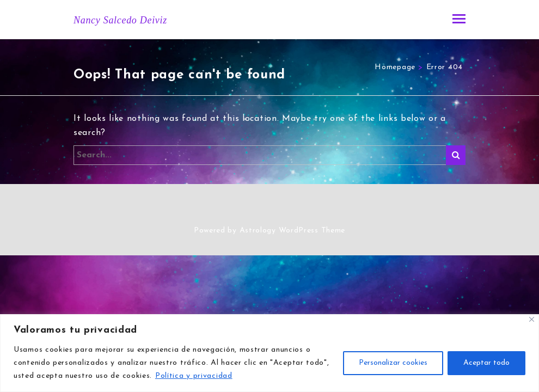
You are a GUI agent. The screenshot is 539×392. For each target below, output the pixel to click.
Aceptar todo (486, 363)
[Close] (532, 319)
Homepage (395, 67)
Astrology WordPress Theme (293, 231)
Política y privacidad (194, 376)
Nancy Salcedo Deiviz (120, 20)
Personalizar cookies (393, 363)
